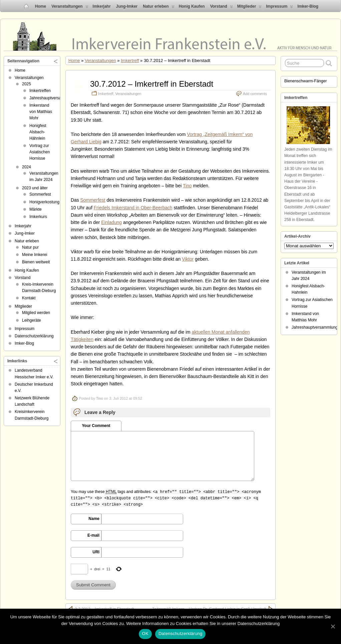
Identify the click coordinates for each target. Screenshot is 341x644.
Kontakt (29, 298)
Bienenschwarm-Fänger (305, 81)
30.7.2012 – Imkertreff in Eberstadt (152, 84)
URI (96, 552)
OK (145, 633)
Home (41, 6)
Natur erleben (158, 8)
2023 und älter (35, 188)
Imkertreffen (40, 91)
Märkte (36, 209)
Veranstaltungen (70, 8)
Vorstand (222, 8)
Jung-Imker (127, 6)
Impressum (279, 8)
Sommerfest (93, 200)
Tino (187, 186)
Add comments (255, 94)
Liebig (95, 142)
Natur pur (30, 247)
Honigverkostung (44, 202)
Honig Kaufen (192, 6)
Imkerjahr (102, 6)
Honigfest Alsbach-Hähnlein (38, 132)
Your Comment (96, 426)
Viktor (188, 259)
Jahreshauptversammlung (52, 98)
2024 (27, 167)
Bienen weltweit (36, 262)
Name (94, 519)
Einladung (111, 222)
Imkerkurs (38, 217)
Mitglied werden (36, 313)
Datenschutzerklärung (34, 336)
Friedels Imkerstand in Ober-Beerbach (133, 208)
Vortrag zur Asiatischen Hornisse (40, 152)
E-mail (93, 535)
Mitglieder (250, 8)
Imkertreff (130, 60)
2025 (27, 84)
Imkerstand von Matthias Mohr (41, 112)
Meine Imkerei (35, 255)
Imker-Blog (308, 6)
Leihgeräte (32, 320)
